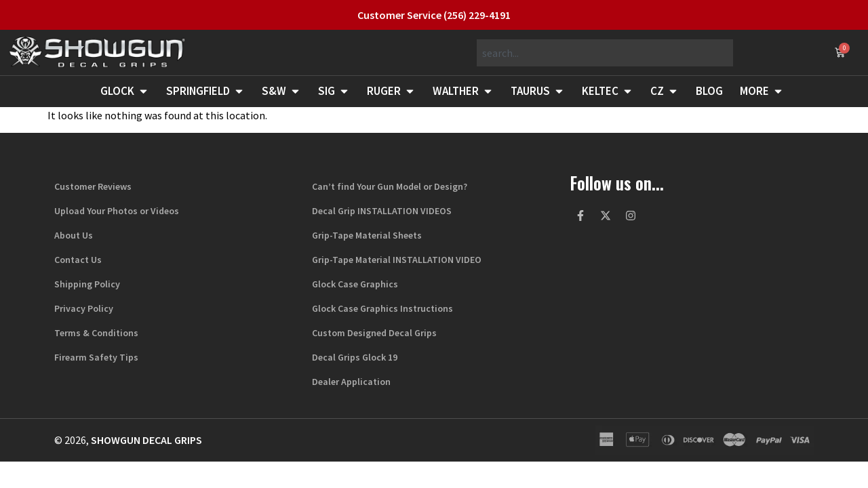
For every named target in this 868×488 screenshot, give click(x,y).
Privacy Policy (84, 308)
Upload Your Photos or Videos (117, 211)
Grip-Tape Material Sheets (367, 235)
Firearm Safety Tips (96, 357)
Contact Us (78, 260)
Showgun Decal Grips (146, 440)
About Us (74, 235)
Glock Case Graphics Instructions (382, 308)
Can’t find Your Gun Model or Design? (390, 186)
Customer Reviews (93, 186)
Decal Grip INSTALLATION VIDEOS (382, 211)
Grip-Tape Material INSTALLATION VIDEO (397, 260)
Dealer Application (351, 382)
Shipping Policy (87, 284)
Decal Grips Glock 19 (355, 357)
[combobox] (605, 53)
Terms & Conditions (96, 333)
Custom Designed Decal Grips (374, 333)
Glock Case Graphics (355, 284)
